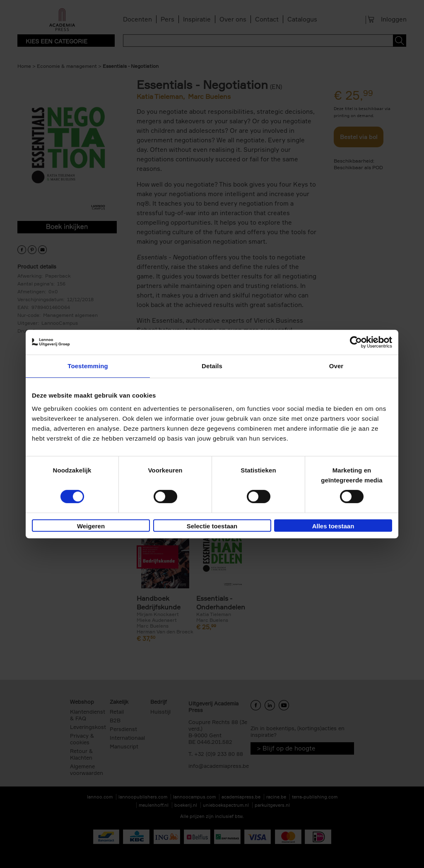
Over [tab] (336, 366)
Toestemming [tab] (88, 366)
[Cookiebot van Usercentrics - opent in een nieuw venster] (356, 342)
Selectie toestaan (212, 526)
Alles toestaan (333, 526)
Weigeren (91, 526)
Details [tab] (212, 366)
